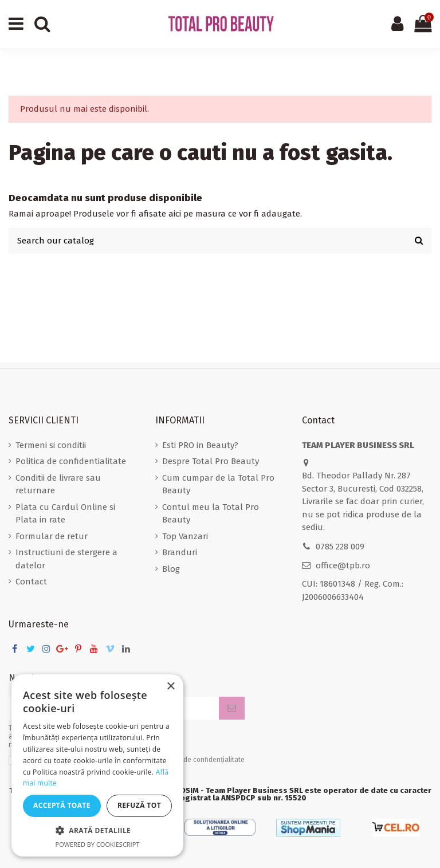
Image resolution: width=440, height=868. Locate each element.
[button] (97, 831)
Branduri (180, 552)
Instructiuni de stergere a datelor (66, 559)
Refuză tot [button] (139, 805)
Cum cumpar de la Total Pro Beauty (218, 484)
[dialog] (97, 765)
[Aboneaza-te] (232, 708)
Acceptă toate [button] (62, 805)
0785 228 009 (340, 547)
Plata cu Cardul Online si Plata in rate (65, 514)
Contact (31, 582)
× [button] (170, 687)
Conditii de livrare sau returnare (58, 484)
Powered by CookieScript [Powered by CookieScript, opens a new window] (98, 844)
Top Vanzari (185, 536)
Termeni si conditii (51, 445)
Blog (171, 569)
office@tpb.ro (343, 565)
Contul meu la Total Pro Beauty (211, 514)
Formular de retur (52, 536)
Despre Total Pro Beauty (211, 461)
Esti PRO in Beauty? (200, 445)
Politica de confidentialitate (71, 461)
